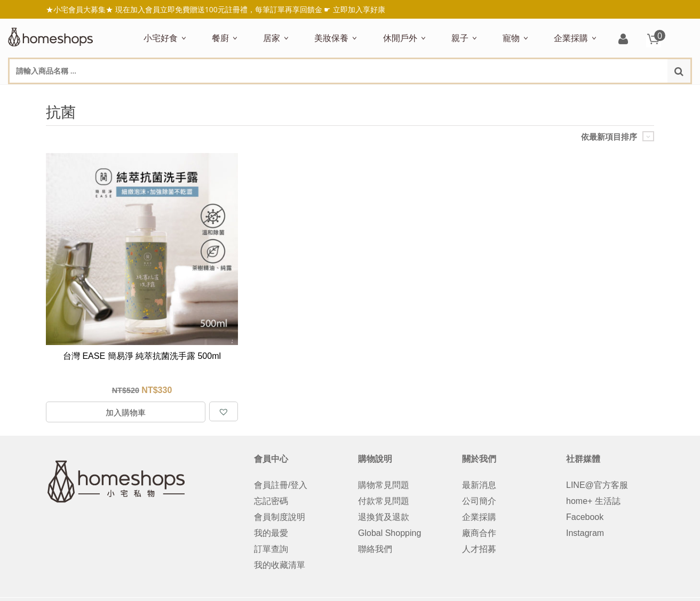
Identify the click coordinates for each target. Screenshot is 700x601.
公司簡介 (479, 501)
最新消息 (479, 485)
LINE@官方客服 (597, 485)
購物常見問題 (384, 485)
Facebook (585, 517)
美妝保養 (331, 38)
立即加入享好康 (359, 9)
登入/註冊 (623, 40)
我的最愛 (271, 533)
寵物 (511, 38)
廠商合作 (479, 533)
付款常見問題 (384, 501)
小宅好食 (161, 38)
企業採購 (571, 38)
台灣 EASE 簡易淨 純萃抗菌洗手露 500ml (142, 356)
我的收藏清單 (280, 565)
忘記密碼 (271, 501)
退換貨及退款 (384, 517)
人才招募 (479, 549)
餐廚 (220, 38)
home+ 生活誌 (593, 501)
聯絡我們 (375, 549)
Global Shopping (389, 533)
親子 (460, 38)
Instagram (585, 533)
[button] (224, 411)
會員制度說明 (280, 517)
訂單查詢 (271, 549)
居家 (272, 38)
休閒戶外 (400, 38)
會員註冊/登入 (281, 485)
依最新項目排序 (609, 137)
